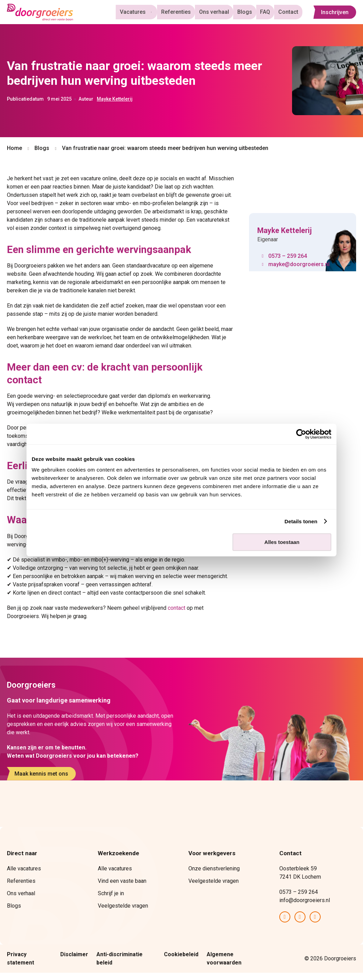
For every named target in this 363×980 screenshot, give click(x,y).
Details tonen (301, 521)
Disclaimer (74, 954)
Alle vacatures (24, 868)
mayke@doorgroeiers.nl (299, 264)
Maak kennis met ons (41, 774)
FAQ (267, 12)
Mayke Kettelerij (115, 99)
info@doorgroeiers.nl (305, 900)
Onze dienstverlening (214, 868)
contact (177, 608)
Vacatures (138, 12)
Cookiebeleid (181, 954)
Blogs (248, 12)
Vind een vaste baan (122, 881)
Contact (289, 12)
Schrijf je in (111, 893)
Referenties (182, 12)
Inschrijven (335, 12)
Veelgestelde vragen (123, 906)
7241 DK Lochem (300, 877)
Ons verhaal (219, 12)
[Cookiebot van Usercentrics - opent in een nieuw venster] (301, 434)
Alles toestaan (282, 542)
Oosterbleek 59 (299, 868)
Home (14, 148)
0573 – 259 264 (288, 256)
